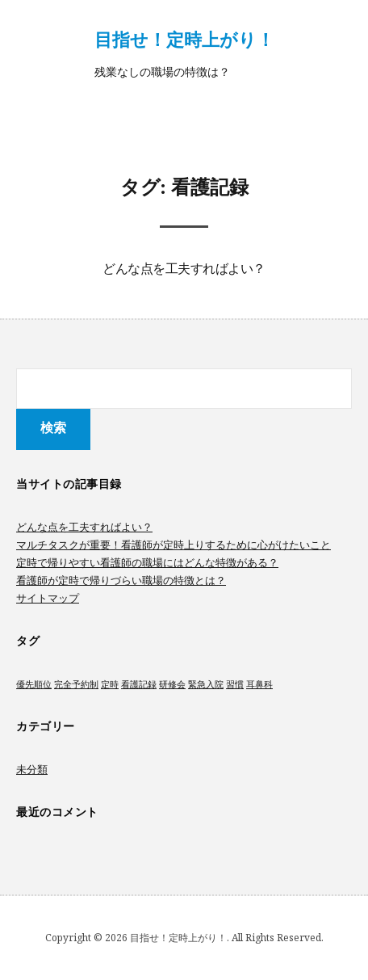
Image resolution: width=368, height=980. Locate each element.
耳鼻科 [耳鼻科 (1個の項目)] (259, 684)
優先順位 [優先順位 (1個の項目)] (34, 684)
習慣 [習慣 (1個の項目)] (235, 684)
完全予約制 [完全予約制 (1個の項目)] (76, 684)
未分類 (32, 769)
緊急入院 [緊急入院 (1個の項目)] (206, 684)
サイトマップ (48, 598)
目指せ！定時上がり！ (184, 39)
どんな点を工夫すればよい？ (184, 270)
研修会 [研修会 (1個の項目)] (172, 684)
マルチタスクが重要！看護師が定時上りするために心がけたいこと (174, 545)
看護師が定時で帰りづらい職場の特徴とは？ (121, 580)
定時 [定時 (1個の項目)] (110, 684)
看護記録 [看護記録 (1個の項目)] (139, 684)
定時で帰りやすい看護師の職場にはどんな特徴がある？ (147, 562)
